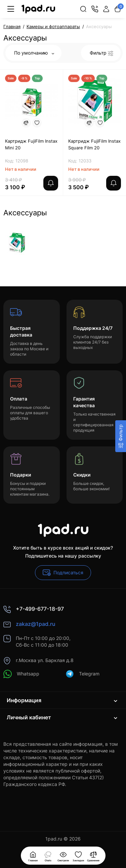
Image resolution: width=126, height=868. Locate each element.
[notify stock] (51, 183)
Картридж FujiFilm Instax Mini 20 (31, 144)
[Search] (83, 9)
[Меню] (11, 9)
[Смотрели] (48, 856)
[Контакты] (95, 9)
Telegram (82, 674)
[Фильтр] (121, 436)
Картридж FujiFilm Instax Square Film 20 (94, 144)
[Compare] (26, 123)
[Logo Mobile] (38, 9)
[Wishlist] (37, 123)
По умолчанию (34, 53)
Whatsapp (21, 674)
